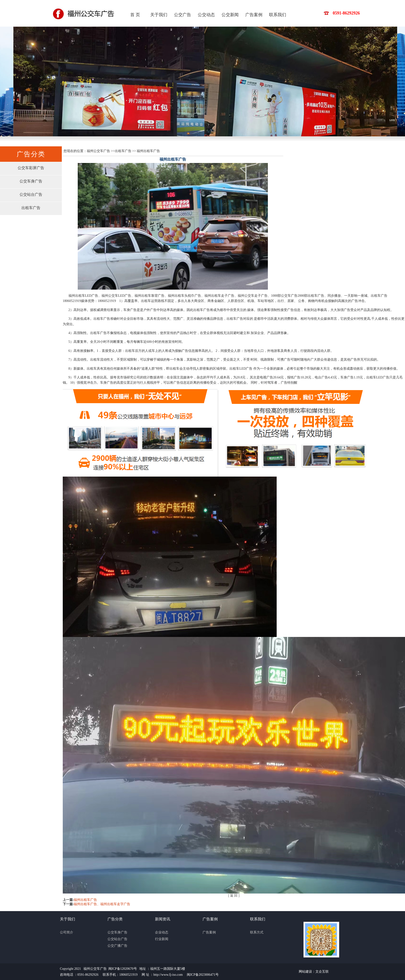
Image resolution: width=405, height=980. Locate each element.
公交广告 (183, 15)
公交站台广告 (31, 194)
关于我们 (159, 15)
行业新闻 (162, 939)
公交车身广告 (31, 181)
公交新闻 (230, 15)
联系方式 (257, 932)
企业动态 (162, 932)
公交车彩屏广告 (31, 168)
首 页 (135, 15)
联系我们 (278, 15)
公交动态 (206, 15)
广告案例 (254, 15)
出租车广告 (31, 208)
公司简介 (67, 932)
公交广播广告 (117, 946)
